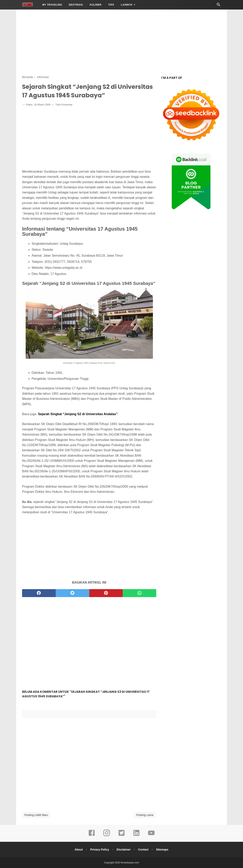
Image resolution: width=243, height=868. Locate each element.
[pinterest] (106, 593)
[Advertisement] (121, 42)
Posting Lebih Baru (36, 815)
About (79, 850)
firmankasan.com (130, 863)
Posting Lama (145, 815)
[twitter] (72, 593)
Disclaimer (124, 850)
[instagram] (107, 836)
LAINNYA (127, 5)
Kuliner (96, 5)
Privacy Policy (100, 850)
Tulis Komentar (64, 105)
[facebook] (39, 593)
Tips (111, 5)
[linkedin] (136, 836)
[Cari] (219, 6)
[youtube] (151, 836)
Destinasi (76, 5)
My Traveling (52, 5)
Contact (143, 850)
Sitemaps (162, 850)
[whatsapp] (139, 593)
